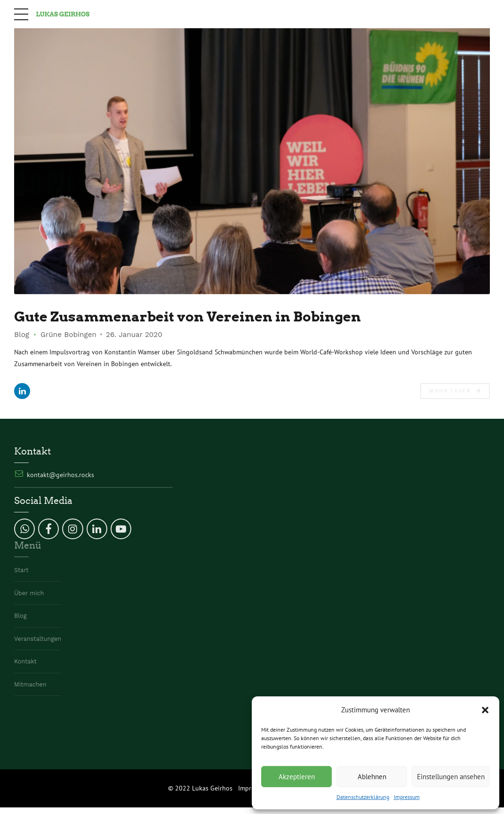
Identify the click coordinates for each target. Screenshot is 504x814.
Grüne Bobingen (68, 335)
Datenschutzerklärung (363, 797)
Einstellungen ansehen (451, 777)
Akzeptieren (297, 777)
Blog (22, 335)
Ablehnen (372, 777)
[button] (485, 710)
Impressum (407, 797)
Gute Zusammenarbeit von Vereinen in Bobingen (188, 316)
